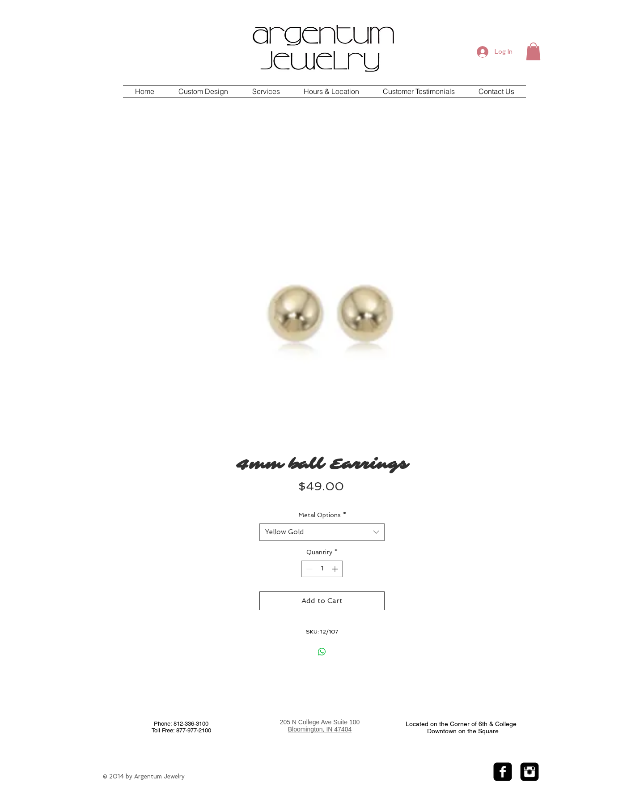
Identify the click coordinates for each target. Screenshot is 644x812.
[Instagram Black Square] (530, 772)
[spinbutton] (322, 569)
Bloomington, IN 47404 (320, 729)
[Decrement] (308, 569)
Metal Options (322, 515)
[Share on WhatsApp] (322, 652)
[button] (533, 51)
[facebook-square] (503, 772)
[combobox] (322, 532)
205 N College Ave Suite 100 (320, 722)
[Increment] (336, 569)
